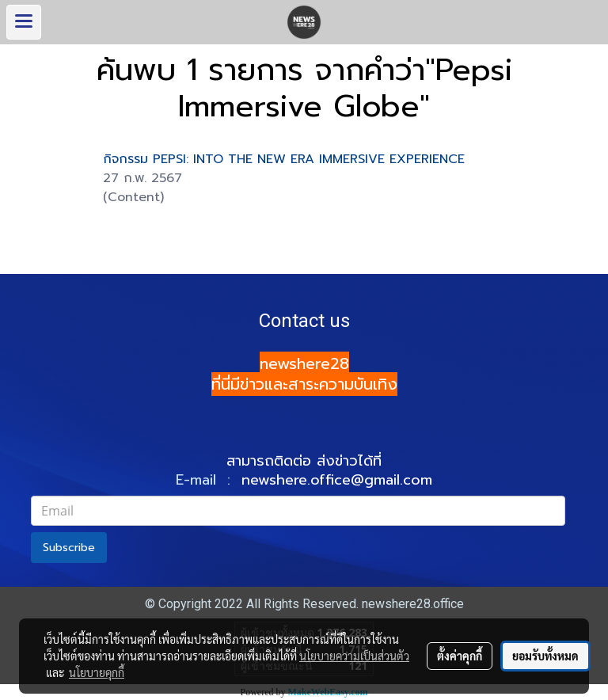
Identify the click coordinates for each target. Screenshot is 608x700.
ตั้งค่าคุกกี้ (460, 656)
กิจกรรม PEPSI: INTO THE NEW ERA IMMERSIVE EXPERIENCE (284, 159)
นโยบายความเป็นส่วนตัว (354, 656)
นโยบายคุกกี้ (97, 672)
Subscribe (69, 548)
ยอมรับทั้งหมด (545, 656)
